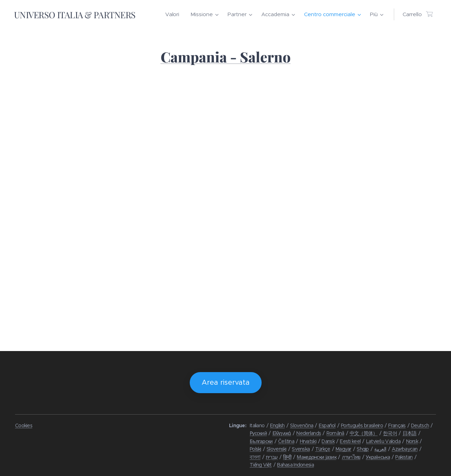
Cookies (24, 425)
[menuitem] (174, 14)
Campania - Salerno (226, 57)
